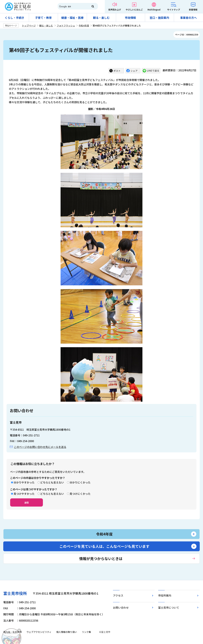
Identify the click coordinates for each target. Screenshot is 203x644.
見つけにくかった (80, 494)
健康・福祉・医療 (72, 18)
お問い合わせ (121, 608)
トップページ (29, 26)
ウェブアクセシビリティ (39, 632)
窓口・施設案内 (159, 18)
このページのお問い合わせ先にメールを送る (40, 447)
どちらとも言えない (52, 482)
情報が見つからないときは (101, 558)
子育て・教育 (43, 18)
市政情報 (130, 18)
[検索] (72, 7)
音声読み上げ (115, 10)
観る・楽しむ (101, 18)
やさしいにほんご (134, 10)
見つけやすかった (24, 494)
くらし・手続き (14, 18)
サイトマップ (174, 10)
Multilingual (154, 10)
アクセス (118, 595)
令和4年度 (84, 26)
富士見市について (169, 608)
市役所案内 (165, 595)
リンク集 (86, 632)
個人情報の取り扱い (67, 632)
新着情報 (193, 10)
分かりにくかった (80, 482)
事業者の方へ (188, 18)
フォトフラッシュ (66, 26)
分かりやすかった (24, 482)
